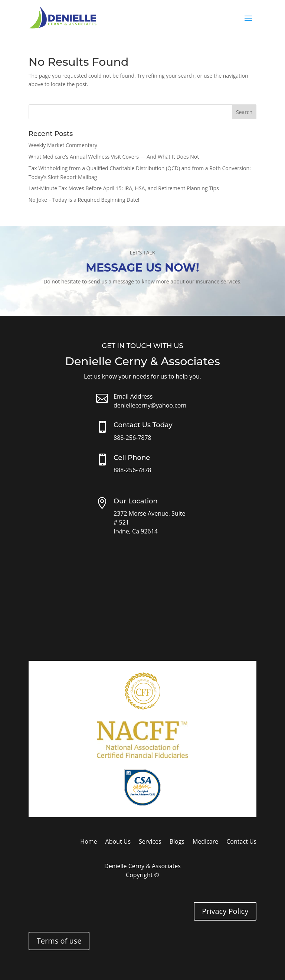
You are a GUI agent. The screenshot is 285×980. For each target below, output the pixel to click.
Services (150, 842)
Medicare (205, 842)
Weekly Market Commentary (63, 145)
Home (89, 842)
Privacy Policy (225, 911)
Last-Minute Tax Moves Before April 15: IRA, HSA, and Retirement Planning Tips (124, 188)
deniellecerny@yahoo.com (150, 405)
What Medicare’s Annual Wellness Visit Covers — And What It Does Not (114, 157)
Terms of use (59, 941)
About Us (118, 842)
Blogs (177, 842)
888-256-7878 (132, 438)
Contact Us (241, 842)
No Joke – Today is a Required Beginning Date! (84, 200)
